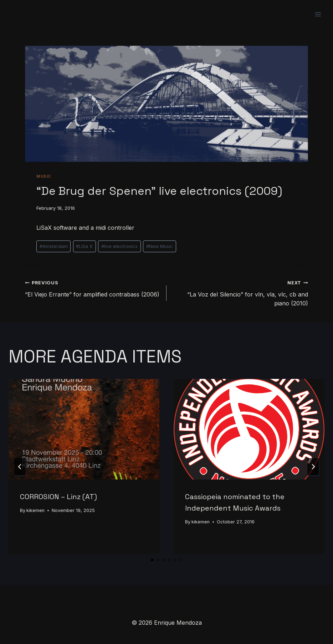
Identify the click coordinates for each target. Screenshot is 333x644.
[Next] (313, 467)
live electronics (119, 246)
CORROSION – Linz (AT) (58, 497)
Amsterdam (54, 246)
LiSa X (84, 246)
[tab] (152, 560)
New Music (160, 246)
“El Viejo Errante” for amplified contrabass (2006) (93, 288)
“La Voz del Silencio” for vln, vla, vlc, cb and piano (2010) (240, 292)
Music (44, 176)
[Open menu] (318, 14)
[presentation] (84, 429)
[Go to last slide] (20, 467)
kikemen (35, 510)
